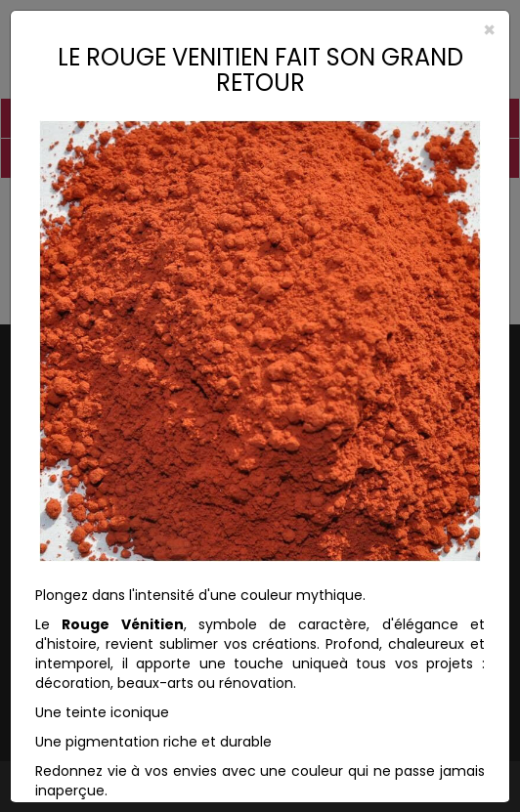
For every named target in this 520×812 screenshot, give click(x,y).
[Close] (260, 30)
